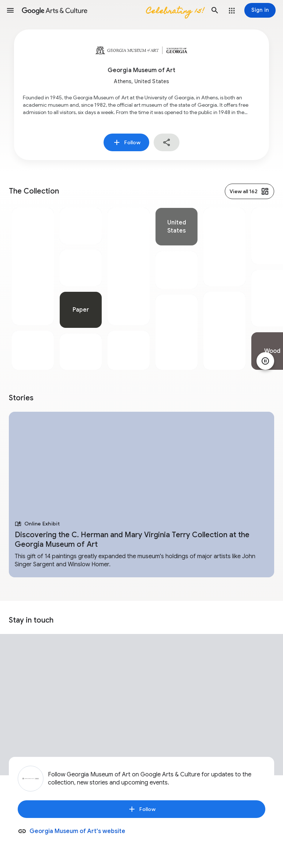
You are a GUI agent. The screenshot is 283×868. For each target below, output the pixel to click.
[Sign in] (260, 10)
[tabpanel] (33, 289)
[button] (10, 10)
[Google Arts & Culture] (113, 10)
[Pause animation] (265, 361)
